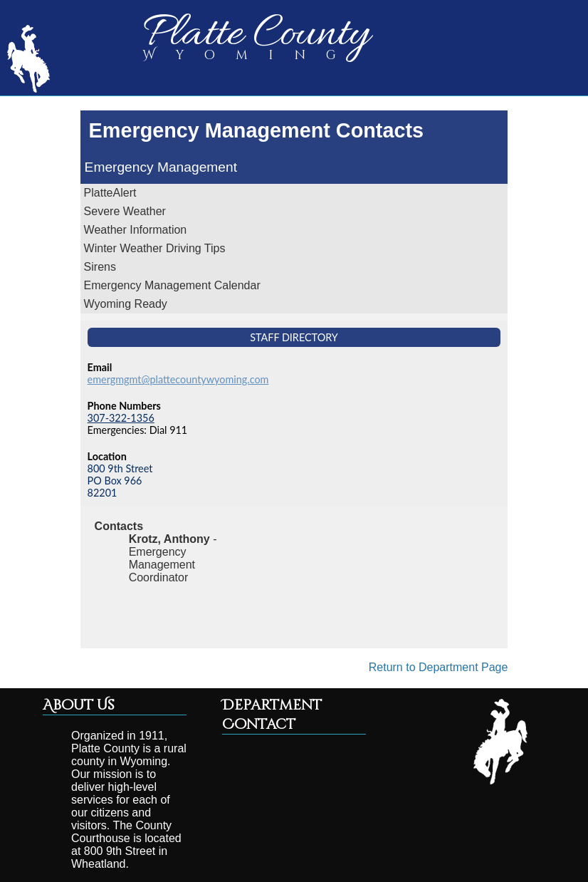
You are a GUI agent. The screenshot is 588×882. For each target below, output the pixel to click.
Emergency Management (161, 167)
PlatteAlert (110, 193)
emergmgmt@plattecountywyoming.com (178, 379)
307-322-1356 (121, 418)
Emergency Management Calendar (172, 285)
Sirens (100, 267)
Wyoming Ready (126, 304)
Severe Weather (125, 211)
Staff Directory (294, 337)
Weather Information (136, 230)
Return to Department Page (439, 667)
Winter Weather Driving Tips (155, 248)
